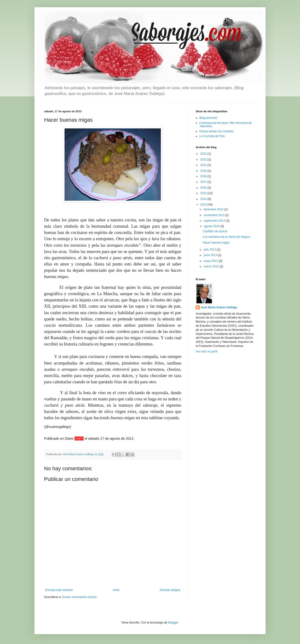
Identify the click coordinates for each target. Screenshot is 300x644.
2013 (204, 205)
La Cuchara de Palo (212, 136)
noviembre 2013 (214, 215)
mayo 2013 (211, 261)
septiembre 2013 (215, 221)
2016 (204, 188)
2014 (204, 199)
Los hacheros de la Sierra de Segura (226, 237)
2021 (204, 165)
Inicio (116, 590)
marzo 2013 (212, 266)
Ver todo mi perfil (207, 352)
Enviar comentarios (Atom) (79, 597)
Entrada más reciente (59, 590)
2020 (204, 171)
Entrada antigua (170, 590)
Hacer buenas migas (216, 243)
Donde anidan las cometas (216, 131)
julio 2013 (210, 250)
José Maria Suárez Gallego (219, 307)
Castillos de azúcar (215, 231)
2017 (204, 182)
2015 (204, 193)
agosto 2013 (212, 226)
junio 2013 (211, 255)
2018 (204, 176)
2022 (204, 159)
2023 (204, 154)
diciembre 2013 (214, 209)
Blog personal (208, 118)
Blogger (173, 623)
